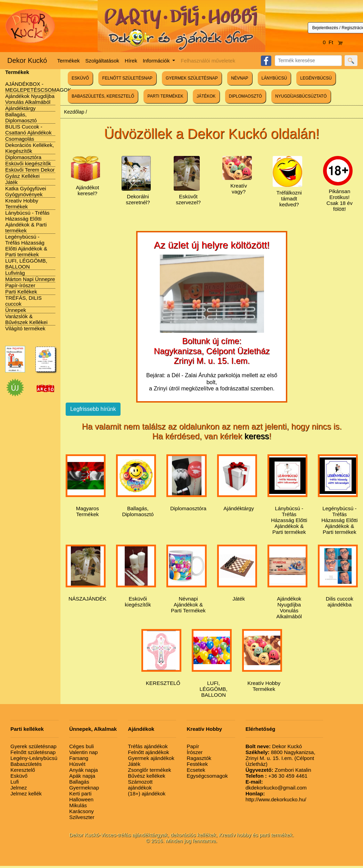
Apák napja (82, 776)
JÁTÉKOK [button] (206, 96)
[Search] (308, 61)
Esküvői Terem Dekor (30, 170)
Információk (157, 61)
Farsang (79, 758)
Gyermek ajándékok (151, 758)
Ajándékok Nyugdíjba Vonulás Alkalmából (30, 99)
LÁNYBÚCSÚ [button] (274, 78)
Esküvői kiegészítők (28, 163)
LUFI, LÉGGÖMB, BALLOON (26, 264)
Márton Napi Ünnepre (30, 279)
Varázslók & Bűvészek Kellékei (26, 319)
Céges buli (81, 746)
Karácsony (81, 811)
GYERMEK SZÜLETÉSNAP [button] (192, 78)
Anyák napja (84, 770)
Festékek (197, 764)
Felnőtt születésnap (33, 752)
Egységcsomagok (207, 776)
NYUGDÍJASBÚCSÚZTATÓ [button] (301, 96)
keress (257, 436)
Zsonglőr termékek (149, 770)
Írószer (195, 752)
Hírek (131, 61)
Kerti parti (80, 793)
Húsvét (77, 764)
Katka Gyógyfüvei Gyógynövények (26, 191)
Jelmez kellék (26, 793)
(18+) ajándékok (147, 793)
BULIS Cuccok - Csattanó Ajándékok (28, 130)
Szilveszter (82, 817)
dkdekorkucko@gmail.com (276, 785)
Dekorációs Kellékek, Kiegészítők (30, 148)
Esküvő (19, 776)
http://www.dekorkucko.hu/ (276, 796)
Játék (11, 182)
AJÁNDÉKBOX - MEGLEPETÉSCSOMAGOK (38, 87)
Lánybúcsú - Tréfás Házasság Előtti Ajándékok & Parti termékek (27, 222)
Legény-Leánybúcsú (34, 758)
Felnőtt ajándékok (148, 752)
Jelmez (19, 788)
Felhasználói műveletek (208, 61)
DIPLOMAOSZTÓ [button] (245, 96)
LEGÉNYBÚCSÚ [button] (316, 78)
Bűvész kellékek (147, 776)
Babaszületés (26, 764)
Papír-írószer (20, 285)
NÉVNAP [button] (240, 78)
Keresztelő (23, 770)
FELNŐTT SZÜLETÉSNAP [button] (127, 78)
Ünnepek (16, 310)
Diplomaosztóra (23, 157)
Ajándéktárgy (20, 108)
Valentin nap (83, 752)
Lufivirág (15, 273)
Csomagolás (20, 139)
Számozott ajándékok (140, 785)
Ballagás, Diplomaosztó (21, 117)
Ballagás (79, 782)
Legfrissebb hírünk (93, 409)
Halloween (81, 799)
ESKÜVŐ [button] (80, 78)
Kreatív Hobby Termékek (22, 204)
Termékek (69, 61)
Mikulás (78, 805)
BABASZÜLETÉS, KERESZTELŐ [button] (103, 96)
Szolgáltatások (102, 61)
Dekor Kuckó (27, 60)
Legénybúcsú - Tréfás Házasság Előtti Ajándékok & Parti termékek (26, 246)
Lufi (15, 782)
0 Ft (333, 42)
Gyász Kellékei (22, 176)
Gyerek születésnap (34, 746)
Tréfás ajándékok (148, 746)
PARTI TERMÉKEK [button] (165, 96)
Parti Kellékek (21, 292)
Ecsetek (196, 770)
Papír (193, 746)
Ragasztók (199, 758)
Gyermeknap (84, 788)
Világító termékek (25, 328)
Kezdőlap (74, 112)
